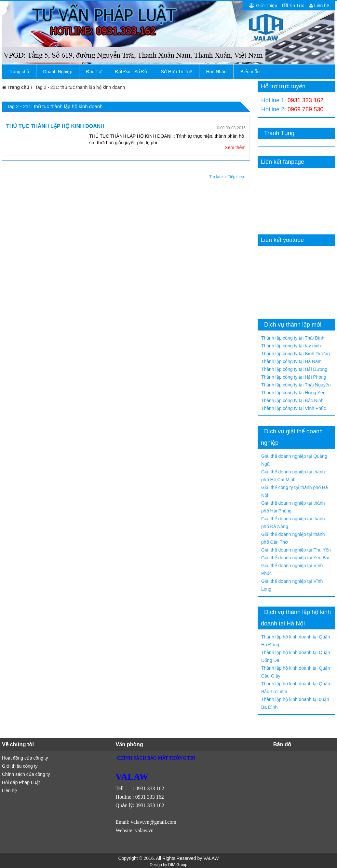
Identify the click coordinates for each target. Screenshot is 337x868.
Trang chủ (19, 72)
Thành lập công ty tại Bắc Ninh (292, 400)
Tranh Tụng (279, 133)
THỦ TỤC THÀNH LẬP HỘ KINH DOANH (55, 126)
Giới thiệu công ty (20, 766)
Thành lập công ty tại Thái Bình (293, 338)
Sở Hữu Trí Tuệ (177, 72)
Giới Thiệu (263, 6)
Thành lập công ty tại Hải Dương (294, 369)
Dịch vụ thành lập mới (293, 325)
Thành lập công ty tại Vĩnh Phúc (294, 408)
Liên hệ (319, 6)
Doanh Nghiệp (58, 72)
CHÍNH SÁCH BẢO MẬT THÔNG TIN (156, 758)
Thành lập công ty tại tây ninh (291, 346)
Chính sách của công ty (26, 774)
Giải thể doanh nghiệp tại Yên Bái (295, 558)
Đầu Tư (94, 72)
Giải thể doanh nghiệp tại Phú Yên (296, 550)
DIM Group (178, 865)
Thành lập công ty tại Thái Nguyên (296, 385)
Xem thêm (235, 147)
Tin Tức (293, 6)
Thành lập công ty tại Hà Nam (291, 361)
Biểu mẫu (250, 72)
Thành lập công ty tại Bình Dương (296, 354)
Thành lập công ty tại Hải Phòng (294, 377)
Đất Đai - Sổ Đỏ (131, 72)
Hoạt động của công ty (25, 758)
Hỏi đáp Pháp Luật (21, 782)
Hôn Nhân (216, 72)
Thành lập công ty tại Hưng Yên (293, 393)
